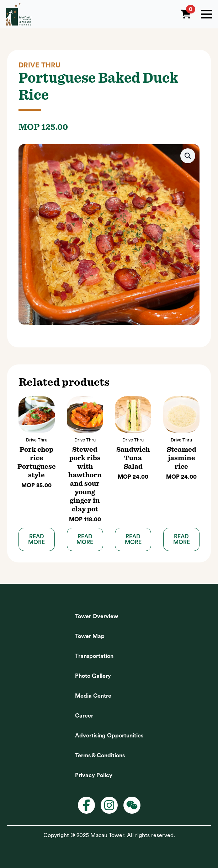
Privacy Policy (94, 775)
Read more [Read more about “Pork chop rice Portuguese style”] (36, 539)
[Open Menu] (207, 14)
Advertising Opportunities (109, 736)
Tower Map (90, 636)
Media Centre (93, 696)
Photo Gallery (93, 676)
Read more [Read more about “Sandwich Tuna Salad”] (133, 539)
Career (84, 716)
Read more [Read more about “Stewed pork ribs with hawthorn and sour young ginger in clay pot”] (85, 539)
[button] (188, 156)
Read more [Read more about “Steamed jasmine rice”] (182, 539)
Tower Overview (97, 616)
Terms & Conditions (100, 756)
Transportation (94, 656)
